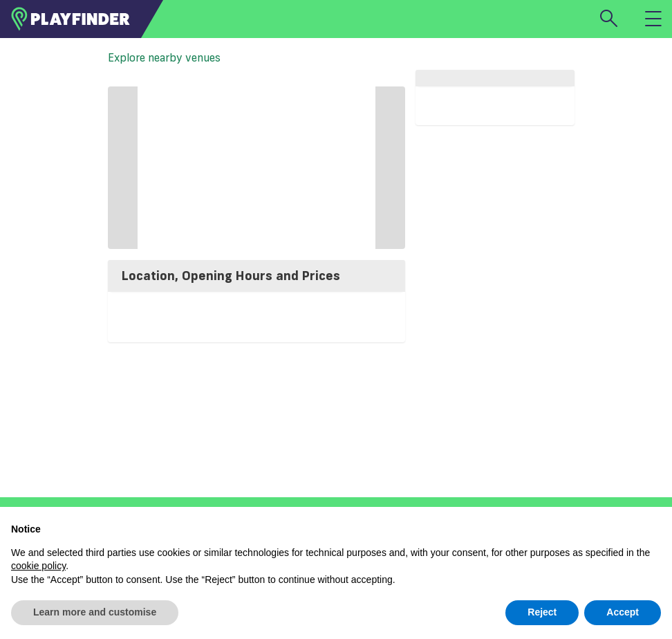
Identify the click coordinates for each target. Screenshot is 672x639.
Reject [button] (542, 612)
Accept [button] (623, 612)
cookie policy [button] (38, 566)
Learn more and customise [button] (95, 612)
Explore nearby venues (164, 57)
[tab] (256, 276)
